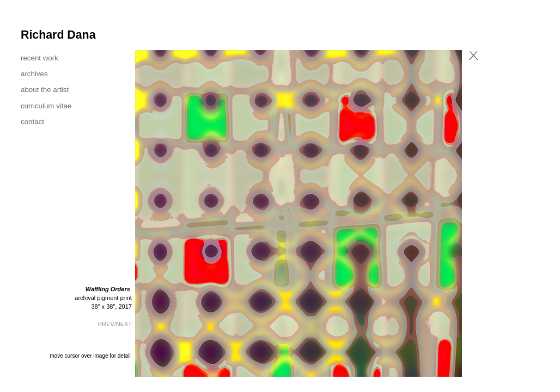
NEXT (124, 324)
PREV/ (107, 324)
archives (34, 74)
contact (32, 122)
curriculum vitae (46, 106)
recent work (39, 58)
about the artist (45, 90)
